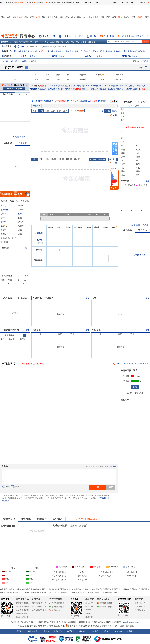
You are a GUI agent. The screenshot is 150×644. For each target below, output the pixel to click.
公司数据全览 (22, 201)
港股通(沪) (89, 56)
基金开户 (89, 603)
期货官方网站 (140, 610)
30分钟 (69, 159)
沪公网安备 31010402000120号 (79, 626)
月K (47, 159)
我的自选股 (7, 95)
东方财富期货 (124, 599)
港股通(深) (126, 56)
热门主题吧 (139, 364)
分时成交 (125, 181)
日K (35, 159)
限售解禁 (117, 51)
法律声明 (95, 631)
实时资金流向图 (60, 526)
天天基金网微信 (104, 607)
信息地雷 (22, 143)
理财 (96, 17)
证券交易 (134, 3)
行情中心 (6, 42)
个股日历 (37, 106)
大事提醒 (7, 143)
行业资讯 (49, 298)
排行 (42, 42)
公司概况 (51, 86)
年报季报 (101, 51)
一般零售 (23, 61)
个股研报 (68, 51)
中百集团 (39, 233)
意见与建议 (55, 610)
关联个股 (137, 86)
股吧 (120, 17)
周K (41, 159)
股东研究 (77, 86)
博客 (133, 17)
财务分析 (103, 86)
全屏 (115, 115)
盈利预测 (84, 51)
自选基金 (92, 42)
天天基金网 (41, 3)
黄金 (79, 17)
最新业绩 (111, 89)
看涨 (126, 376)
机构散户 (60, 89)
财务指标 (26, 519)
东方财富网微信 (57, 607)
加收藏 (11, 3)
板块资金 (60, 51)
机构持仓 (120, 89)
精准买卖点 (61, 101)
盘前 (35, 111)
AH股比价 (43, 51)
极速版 (115, 111)
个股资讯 (37, 298)
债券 (108, 17)
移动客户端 (19, 3)
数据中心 (67, 36)
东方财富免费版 (22, 603)
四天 (59, 111)
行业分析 (128, 86)
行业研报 (76, 51)
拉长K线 (93, 159)
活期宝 (88, 610)
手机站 (80, 36)
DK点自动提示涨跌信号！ (135, 127)
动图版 (108, 111)
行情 (38, 17)
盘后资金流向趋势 (79, 526)
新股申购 (18, 51)
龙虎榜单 (109, 51)
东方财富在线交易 (39, 606)
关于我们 (20, 631)
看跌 (126, 381)
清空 (111, 487)
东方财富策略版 (22, 610)
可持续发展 (33, 631)
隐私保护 (106, 631)
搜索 (147, 17)
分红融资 (111, 86)
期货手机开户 (140, 603)
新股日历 (26, 51)
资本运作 (120, 86)
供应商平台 (58, 631)
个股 (31, 42)
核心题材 (69, 86)
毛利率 (3, 222)
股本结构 (94, 86)
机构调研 (94, 101)
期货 (67, 17)
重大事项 (137, 89)
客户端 (93, 36)
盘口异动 (127, 230)
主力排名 (51, 51)
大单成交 (73, 101)
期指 (26, 17)
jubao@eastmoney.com (131, 622)
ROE (3, 226)
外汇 (73, 17)
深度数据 (77, 89)
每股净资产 (5, 210)
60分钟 (77, 159)
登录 (107, 466)
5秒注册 (113, 466)
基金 (91, 17)
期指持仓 (134, 51)
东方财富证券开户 (39, 603)
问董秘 (103, 101)
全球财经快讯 (49, 36)
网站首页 (4, 3)
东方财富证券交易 (39, 610)
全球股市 (7, 46)
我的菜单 (123, 3)
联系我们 (71, 631)
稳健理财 (89, 617)
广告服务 (45, 631)
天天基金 (75, 599)
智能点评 (94, 89)
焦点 (9, 17)
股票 (15, 17)
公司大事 (86, 86)
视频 (114, 17)
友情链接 (130, 631)
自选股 (84, 42)
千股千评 (93, 51)
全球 (50, 17)
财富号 (140, 17)
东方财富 (5, 599)
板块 (36, 42)
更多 (144, 86)
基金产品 (89, 614)
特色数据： (35, 89)
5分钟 (53, 159)
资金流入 (31, 56)
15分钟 (61, 159)
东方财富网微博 (57, 603)
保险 (102, 17)
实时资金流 (9, 519)
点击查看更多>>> (141, 255)
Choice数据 (109, 36)
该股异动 (142, 230)
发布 (97, 487)
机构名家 (125, 400)
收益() (3, 206)
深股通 (55, 56)
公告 (94, 298)
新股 (20, 17)
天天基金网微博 (104, 603)
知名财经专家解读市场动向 (87, 519)
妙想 (78, 3)
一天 (41, 111)
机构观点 (42, 519)
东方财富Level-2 (23, 606)
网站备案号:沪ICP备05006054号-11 (51, 626)
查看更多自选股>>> (21, 137)
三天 (53, 111)
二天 (47, 111)
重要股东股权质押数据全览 (33, 364)
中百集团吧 (38, 101)
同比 (20, 214)
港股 (61, 17)
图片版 (101, 111)
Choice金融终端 (22, 617)
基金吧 (127, 17)
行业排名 (58, 519)
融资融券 (142, 51)
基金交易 (89, 606)
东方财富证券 (54, 3)
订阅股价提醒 (77, 111)
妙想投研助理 (22, 614)
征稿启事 (118, 631)
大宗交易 (126, 51)
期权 (32, 17)
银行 (85, 17)
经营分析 (60, 86)
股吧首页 (118, 364)
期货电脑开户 (140, 606)
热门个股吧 (129, 364)
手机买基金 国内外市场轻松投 (134, 36)
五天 (65, 111)
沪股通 (24, 56)
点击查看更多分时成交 (139, 225)
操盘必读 (43, 86)
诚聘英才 (83, 631)
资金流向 (34, 51)
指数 (16, 42)
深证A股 (14, 61)
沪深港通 (7, 56)
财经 (3, 17)
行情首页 (4, 61)
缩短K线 (102, 159)
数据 (44, 17)
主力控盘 (51, 89)
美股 (55, 17)
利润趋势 (6, 248)
